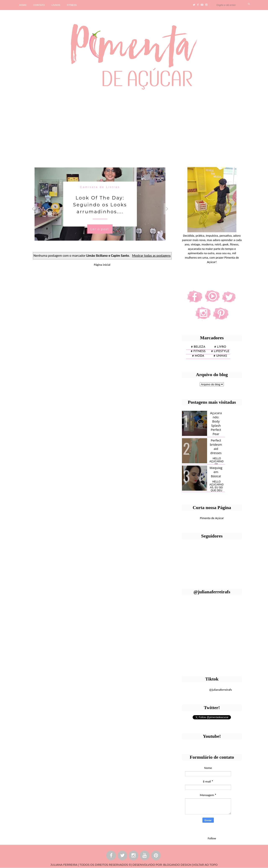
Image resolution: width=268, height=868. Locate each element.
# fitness (198, 351)
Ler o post (100, 229)
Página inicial (102, 265)
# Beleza (198, 347)
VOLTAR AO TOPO (205, 865)
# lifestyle (220, 351)
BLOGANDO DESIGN (177, 865)
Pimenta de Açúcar (212, 518)
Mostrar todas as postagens (151, 255)
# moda (198, 356)
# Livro (220, 347)
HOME (23, 5)
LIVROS (56, 5)
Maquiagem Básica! (216, 472)
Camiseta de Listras (100, 187)
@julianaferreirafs (220, 690)
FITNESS (72, 5)
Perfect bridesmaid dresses (216, 447)
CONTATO (39, 5)
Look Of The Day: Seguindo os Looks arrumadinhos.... (100, 205)
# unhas (220, 356)
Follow (212, 838)
